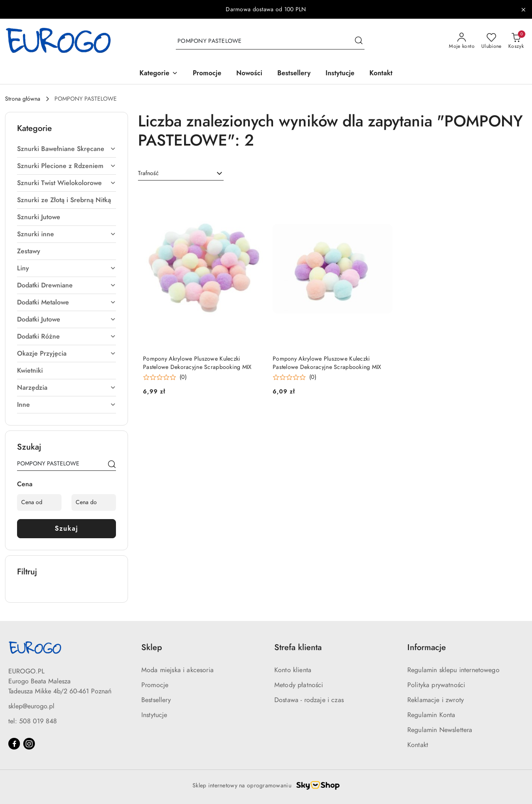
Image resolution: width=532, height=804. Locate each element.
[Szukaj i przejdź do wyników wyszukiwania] (359, 41)
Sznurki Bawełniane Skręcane (66, 149)
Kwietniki (30, 371)
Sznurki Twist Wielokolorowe (66, 183)
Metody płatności (299, 685)
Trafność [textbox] (148, 173)
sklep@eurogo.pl (31, 706)
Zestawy (29, 251)
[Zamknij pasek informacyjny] (523, 10)
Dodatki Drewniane (66, 285)
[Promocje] (207, 74)
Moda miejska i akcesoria (177, 670)
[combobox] (181, 173)
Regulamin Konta (431, 715)
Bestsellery (156, 700)
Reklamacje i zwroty (436, 700)
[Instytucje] (340, 74)
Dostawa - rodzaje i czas (309, 700)
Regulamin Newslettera (440, 730)
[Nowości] (250, 74)
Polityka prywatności (436, 685)
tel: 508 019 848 (33, 721)
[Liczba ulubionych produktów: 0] (491, 41)
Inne (66, 405)
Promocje (155, 685)
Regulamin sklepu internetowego (453, 670)
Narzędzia (66, 388)
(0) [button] (183, 377)
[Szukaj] (112, 465)
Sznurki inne (66, 234)
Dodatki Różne (66, 336)
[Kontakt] (381, 74)
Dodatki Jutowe (66, 319)
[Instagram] (29, 744)
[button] (159, 74)
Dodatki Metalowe (66, 302)
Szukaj (67, 528)
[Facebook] (14, 744)
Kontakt (418, 745)
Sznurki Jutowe (39, 217)
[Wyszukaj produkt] (270, 41)
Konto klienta (293, 670)
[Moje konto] (462, 41)
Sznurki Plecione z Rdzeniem (66, 166)
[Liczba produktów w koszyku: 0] (516, 41)
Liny (66, 268)
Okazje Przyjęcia (66, 354)
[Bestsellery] (294, 74)
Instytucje (154, 715)
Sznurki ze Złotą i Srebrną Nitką (64, 200)
